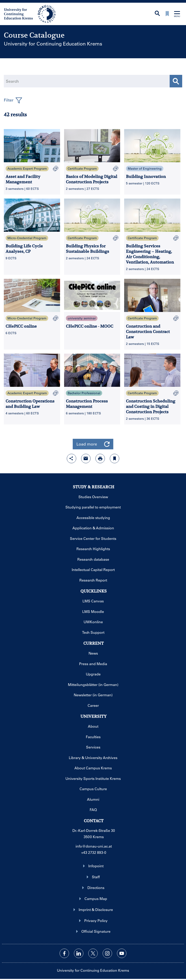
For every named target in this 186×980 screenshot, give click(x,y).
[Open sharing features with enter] (71, 459)
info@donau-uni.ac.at (94, 846)
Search (12, 81)
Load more (93, 444)
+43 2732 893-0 (94, 852)
